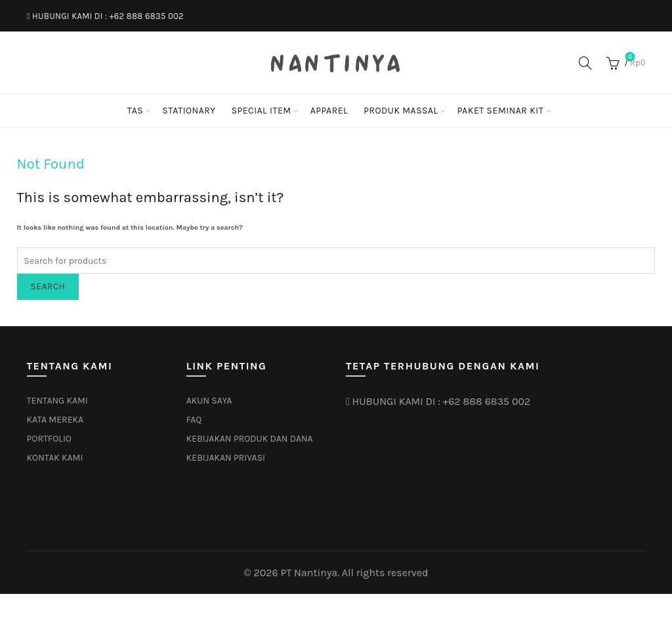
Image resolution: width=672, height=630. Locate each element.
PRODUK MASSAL (401, 111)
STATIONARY (189, 111)
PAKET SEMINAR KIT (501, 111)
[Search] (585, 63)
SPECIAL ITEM (261, 111)
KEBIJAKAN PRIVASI (226, 458)
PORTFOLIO (49, 439)
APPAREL (329, 111)
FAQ (194, 420)
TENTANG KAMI (57, 401)
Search (48, 286)
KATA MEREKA (55, 420)
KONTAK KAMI (55, 458)
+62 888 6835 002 (147, 16)
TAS (135, 111)
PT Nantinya (309, 573)
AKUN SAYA (209, 401)
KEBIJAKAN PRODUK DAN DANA (250, 439)
